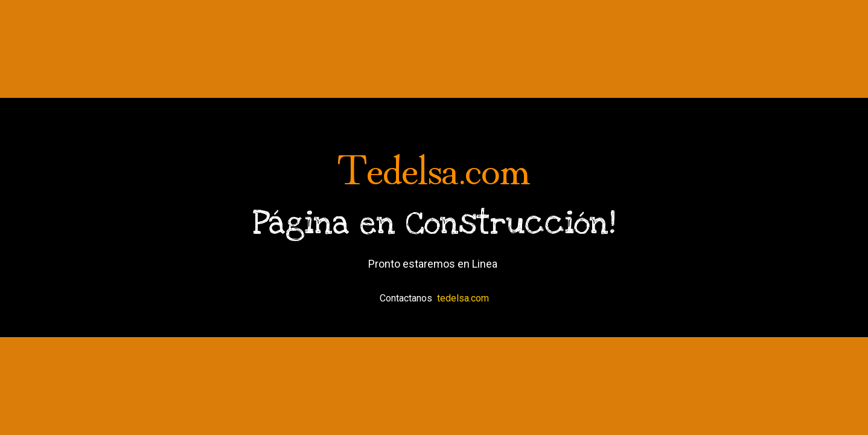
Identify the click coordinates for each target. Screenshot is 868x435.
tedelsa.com (463, 298)
